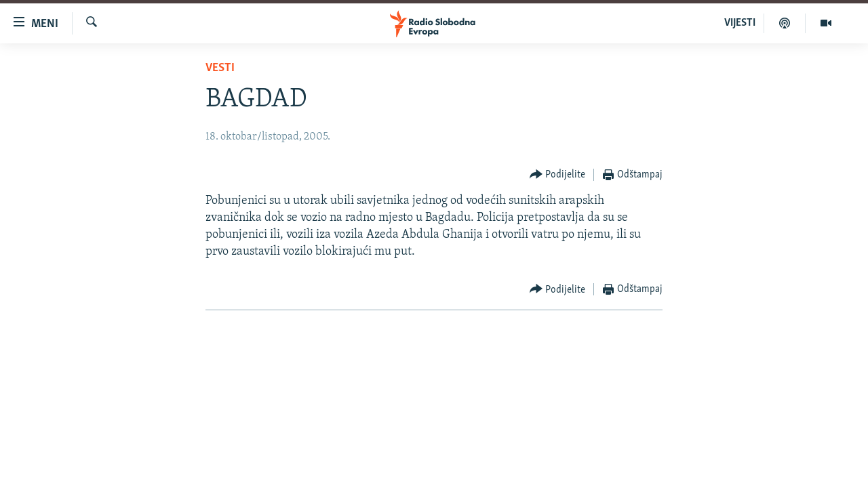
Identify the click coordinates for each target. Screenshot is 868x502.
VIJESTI (740, 23)
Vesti (220, 68)
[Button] (558, 175)
